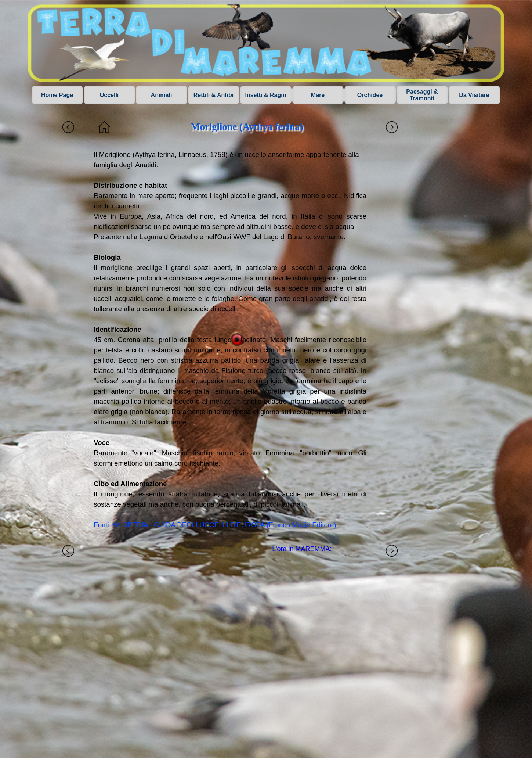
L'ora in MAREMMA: (302, 549)
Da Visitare (474, 95)
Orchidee (370, 95)
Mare (318, 95)
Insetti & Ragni (265, 95)
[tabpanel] (230, 340)
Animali (162, 95)
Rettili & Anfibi (214, 95)
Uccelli (109, 95)
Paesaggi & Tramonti (422, 95)
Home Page (57, 95)
